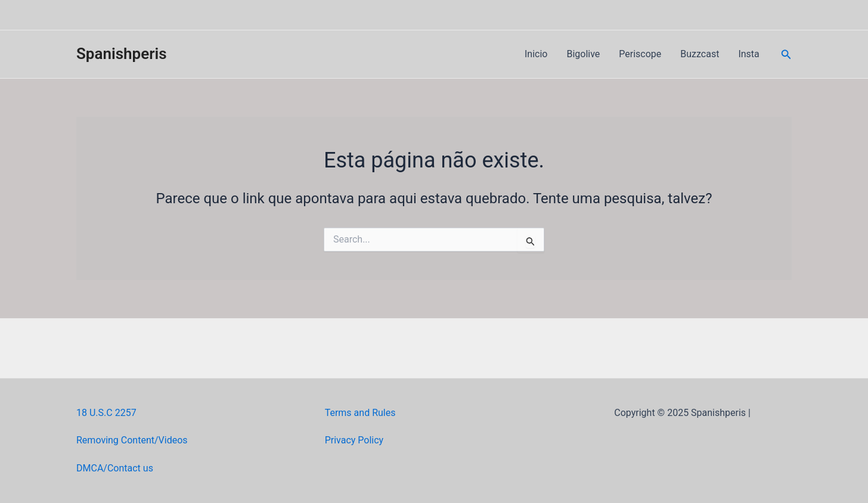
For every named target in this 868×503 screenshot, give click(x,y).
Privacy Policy (354, 440)
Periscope (640, 54)
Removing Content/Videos (132, 440)
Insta (748, 54)
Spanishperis (122, 54)
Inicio (536, 54)
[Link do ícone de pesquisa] (786, 55)
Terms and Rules (360, 413)
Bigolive (583, 54)
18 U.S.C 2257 (106, 413)
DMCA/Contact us (115, 468)
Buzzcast (700, 54)
